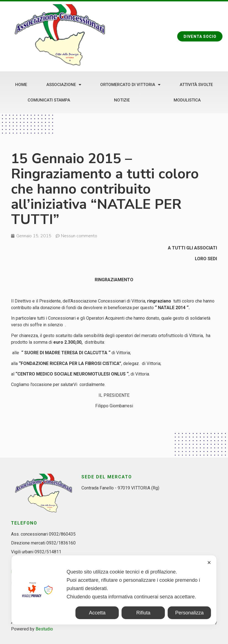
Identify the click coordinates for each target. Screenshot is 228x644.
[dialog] (114, 590)
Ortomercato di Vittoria (130, 85)
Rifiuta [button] (143, 613)
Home (21, 85)
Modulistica (187, 100)
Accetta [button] (97, 613)
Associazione (64, 85)
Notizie (122, 100)
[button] (199, 36)
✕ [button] (209, 563)
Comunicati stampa (49, 100)
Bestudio (44, 629)
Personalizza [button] (189, 613)
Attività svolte (196, 85)
